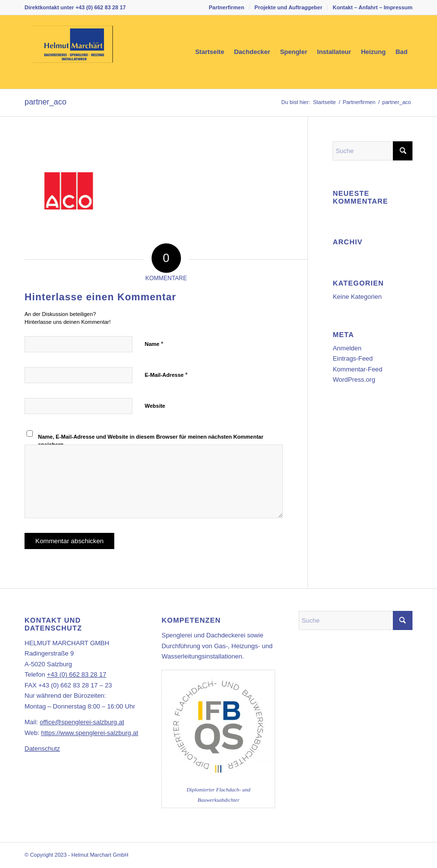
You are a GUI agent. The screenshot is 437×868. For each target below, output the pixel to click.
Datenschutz (42, 749)
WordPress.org (354, 380)
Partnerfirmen (227, 7)
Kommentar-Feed (357, 369)
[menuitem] (227, 7)
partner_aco (45, 102)
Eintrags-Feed (353, 358)
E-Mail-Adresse (166, 375)
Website (155, 406)
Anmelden (347, 348)
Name (154, 344)
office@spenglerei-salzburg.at (82, 722)
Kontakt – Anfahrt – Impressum (373, 7)
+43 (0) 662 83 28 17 (101, 7)
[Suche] (373, 151)
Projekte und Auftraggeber (288, 7)
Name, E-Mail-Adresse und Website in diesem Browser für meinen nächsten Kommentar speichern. (151, 441)
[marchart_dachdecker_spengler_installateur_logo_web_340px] (73, 52)
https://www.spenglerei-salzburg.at (90, 733)
